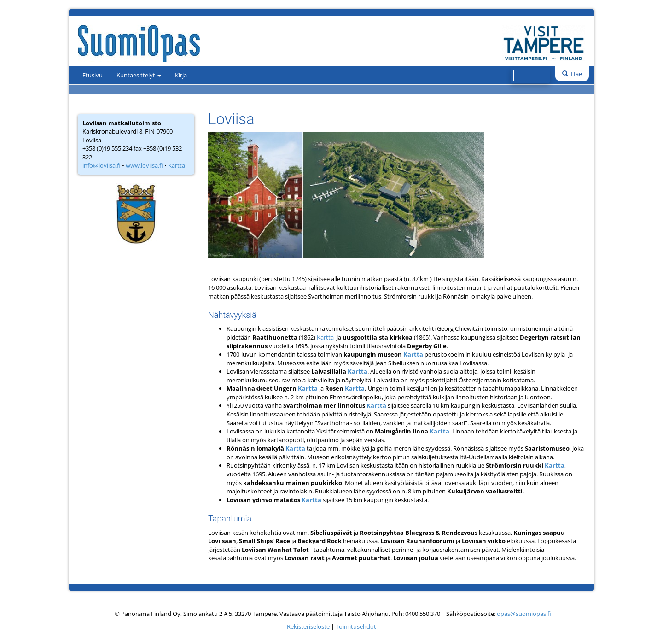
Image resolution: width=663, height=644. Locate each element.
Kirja (181, 75)
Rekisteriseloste (308, 626)
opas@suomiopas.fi (524, 614)
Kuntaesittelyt (139, 75)
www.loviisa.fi (144, 165)
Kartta (177, 165)
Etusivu (93, 75)
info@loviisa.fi (102, 165)
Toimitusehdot (356, 626)
